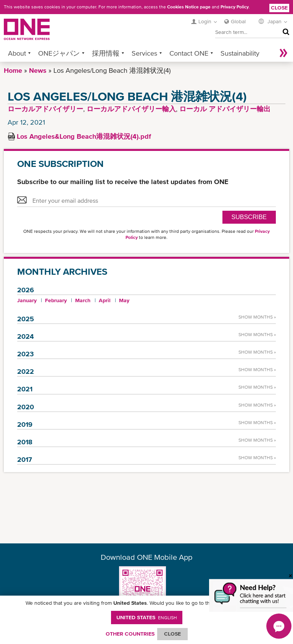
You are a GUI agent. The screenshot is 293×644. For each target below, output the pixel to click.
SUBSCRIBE (249, 217)
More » (283, 53)
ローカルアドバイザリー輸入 (131, 109)
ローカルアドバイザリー (45, 109)
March (83, 300)
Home (13, 70)
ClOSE (172, 634)
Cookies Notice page (189, 7)
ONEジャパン (59, 53)
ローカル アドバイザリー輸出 (225, 109)
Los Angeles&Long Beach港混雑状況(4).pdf (84, 136)
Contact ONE (189, 53)
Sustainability (240, 53)
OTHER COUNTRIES (130, 634)
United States (147, 617)
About (17, 53)
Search (284, 32)
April (105, 300)
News (38, 70)
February (56, 300)
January (27, 300)
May (124, 300)
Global (238, 21)
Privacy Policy (235, 7)
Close (279, 8)
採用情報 (106, 53)
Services (144, 53)
